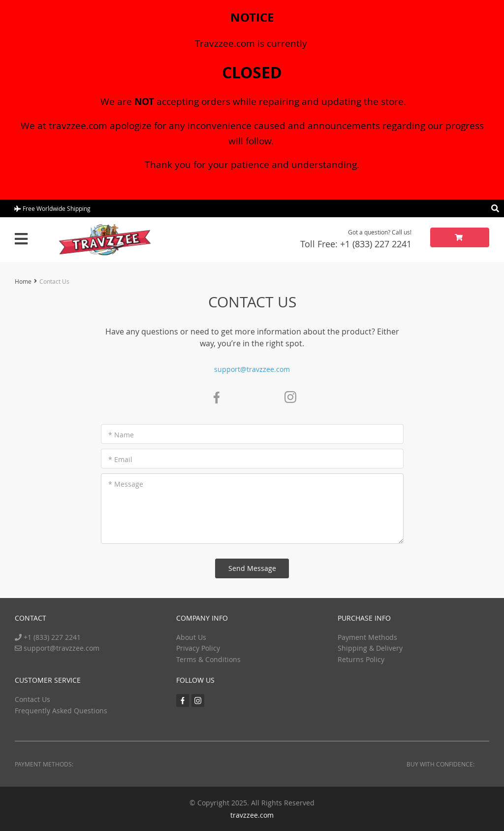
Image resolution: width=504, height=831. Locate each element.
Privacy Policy (198, 648)
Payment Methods (367, 637)
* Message (126, 484)
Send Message (252, 568)
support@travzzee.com (252, 369)
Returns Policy (361, 659)
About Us (191, 637)
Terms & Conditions (208, 659)
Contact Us (32, 699)
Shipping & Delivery (370, 648)
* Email (120, 459)
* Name (121, 435)
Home (23, 281)
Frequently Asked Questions (61, 711)
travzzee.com (252, 815)
